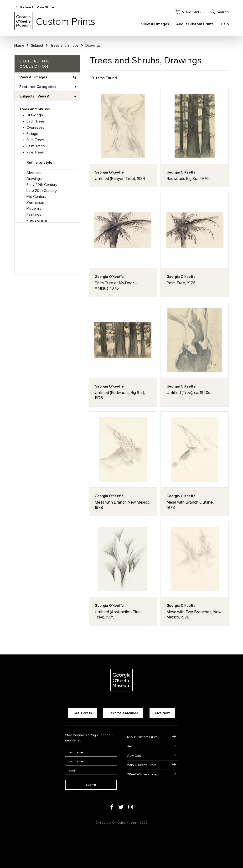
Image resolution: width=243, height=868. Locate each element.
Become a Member (123, 713)
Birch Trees (36, 121)
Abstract (34, 173)
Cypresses (35, 128)
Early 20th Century (42, 185)
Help (225, 24)
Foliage (32, 134)
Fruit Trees (35, 140)
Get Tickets (83, 713)
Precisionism (37, 220)
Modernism (36, 209)
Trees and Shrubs (35, 109)
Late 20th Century (42, 191)
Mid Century (36, 197)
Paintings (34, 214)
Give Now (162, 713)
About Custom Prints (195, 24)
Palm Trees (36, 146)
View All (44, 96)
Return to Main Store (37, 7)
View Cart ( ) (189, 12)
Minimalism (35, 203)
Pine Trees (35, 152)
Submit (91, 785)
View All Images (155, 24)
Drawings (35, 115)
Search (220, 12)
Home (19, 46)
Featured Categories (48, 87)
